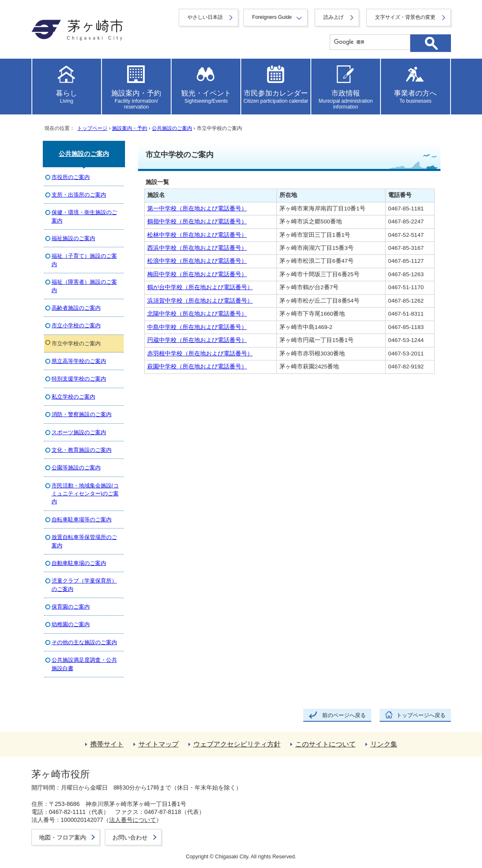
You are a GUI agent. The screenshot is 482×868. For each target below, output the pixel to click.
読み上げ (333, 17)
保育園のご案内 (71, 607)
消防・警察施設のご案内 (82, 414)
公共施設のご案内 (172, 128)
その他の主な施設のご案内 (84, 642)
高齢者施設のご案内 (76, 308)
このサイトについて (326, 744)
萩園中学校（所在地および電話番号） (197, 367)
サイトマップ (159, 744)
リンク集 (384, 744)
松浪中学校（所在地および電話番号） (197, 261)
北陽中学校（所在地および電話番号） (197, 314)
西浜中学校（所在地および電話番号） (197, 248)
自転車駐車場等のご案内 (82, 520)
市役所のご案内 (71, 177)
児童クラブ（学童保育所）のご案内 (84, 585)
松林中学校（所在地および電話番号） (197, 235)
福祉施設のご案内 (73, 238)
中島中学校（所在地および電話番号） (197, 327)
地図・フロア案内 (63, 837)
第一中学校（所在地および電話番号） (197, 209)
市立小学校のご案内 (76, 325)
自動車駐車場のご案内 (79, 563)
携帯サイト (107, 744)
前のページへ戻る (344, 715)
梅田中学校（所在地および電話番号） (197, 274)
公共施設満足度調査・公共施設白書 (84, 664)
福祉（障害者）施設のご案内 (84, 286)
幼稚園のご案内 (71, 624)
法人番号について (133, 820)
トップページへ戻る (421, 715)
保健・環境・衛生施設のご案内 (84, 216)
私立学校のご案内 (73, 397)
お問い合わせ (130, 837)
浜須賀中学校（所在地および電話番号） (200, 301)
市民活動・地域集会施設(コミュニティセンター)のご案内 (85, 494)
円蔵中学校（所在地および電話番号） (197, 340)
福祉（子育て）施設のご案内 (84, 260)
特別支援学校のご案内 (79, 379)
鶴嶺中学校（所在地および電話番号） (197, 222)
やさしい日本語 (205, 17)
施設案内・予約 (130, 128)
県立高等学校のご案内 (79, 361)
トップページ (92, 128)
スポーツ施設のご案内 (79, 432)
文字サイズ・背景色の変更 (405, 17)
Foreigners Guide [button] (272, 17)
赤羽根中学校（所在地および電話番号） (200, 354)
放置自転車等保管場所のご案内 (84, 541)
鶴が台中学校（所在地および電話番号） (200, 287)
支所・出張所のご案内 (79, 195)
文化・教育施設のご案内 (82, 450)
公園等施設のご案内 (76, 468)
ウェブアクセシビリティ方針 (237, 744)
